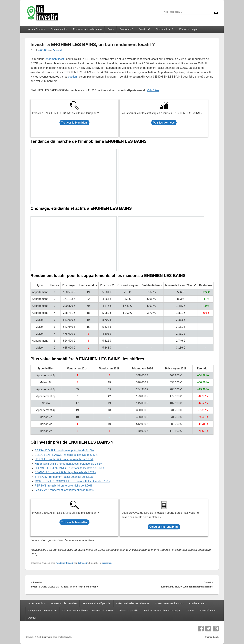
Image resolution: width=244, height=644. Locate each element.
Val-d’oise (153, 90)
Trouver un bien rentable (64, 603)
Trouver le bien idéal (74, 123)
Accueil (32, 618)
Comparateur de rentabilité (43, 611)
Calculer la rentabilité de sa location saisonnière (88, 611)
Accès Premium (37, 29)
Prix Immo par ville (128, 611)
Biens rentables (59, 29)
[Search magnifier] (216, 12)
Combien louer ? (165, 29)
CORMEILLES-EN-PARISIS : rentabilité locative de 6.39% (70, 468)
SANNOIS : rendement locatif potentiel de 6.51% (64, 477)
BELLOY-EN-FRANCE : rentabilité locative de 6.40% (66, 455)
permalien (107, 563)
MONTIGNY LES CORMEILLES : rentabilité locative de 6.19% (72, 481)
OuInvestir (58, 50)
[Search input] (189, 12)
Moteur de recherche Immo (87, 29)
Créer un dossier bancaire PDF (133, 603)
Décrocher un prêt (189, 29)
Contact (190, 611)
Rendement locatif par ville (96, 603)
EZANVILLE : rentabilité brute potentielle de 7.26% (65, 472)
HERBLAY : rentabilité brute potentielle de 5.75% (64, 459)
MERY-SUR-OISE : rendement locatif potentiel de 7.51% (69, 464)
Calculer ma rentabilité (164, 527)
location (72, 77)
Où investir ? (126, 29)
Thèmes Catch (212, 637)
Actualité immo (208, 611)
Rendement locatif (65, 563)
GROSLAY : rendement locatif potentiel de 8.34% (64, 490)
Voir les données (164, 123)
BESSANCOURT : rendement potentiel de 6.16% (64, 450)
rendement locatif (55, 59)
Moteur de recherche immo (169, 603)
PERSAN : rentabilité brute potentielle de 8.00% (63, 486)
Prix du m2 (144, 29)
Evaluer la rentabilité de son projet (162, 611)
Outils (110, 29)
